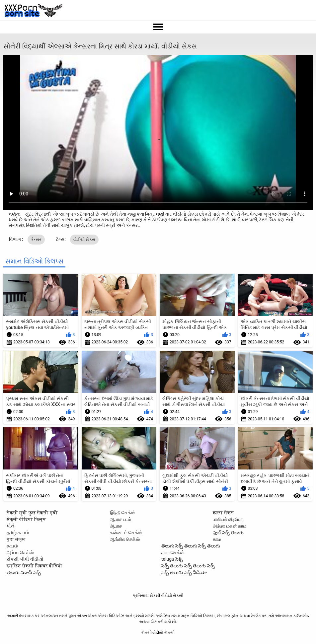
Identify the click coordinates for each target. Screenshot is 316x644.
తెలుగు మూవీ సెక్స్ (24, 572)
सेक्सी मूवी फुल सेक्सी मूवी (32, 513)
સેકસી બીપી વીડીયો (25, 559)
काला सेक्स (223, 513)
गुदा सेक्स (16, 539)
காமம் (12, 546)
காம (217, 539)
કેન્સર (36, 240)
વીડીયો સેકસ (84, 240)
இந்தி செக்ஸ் (122, 513)
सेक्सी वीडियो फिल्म (26, 519)
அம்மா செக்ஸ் (20, 552)
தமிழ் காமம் (18, 533)
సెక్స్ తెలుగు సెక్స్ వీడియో (184, 572)
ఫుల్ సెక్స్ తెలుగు (228, 533)
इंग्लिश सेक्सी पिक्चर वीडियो (35, 566)
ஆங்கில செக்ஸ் (125, 539)
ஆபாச (116, 526)
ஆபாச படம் (120, 519)
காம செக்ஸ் (173, 552)
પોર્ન (10, 526)
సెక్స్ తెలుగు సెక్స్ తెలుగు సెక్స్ (188, 566)
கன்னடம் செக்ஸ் (126, 533)
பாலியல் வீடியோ (228, 519)
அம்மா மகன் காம (230, 526)
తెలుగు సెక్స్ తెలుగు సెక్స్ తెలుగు (191, 546)
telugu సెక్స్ (172, 559)
